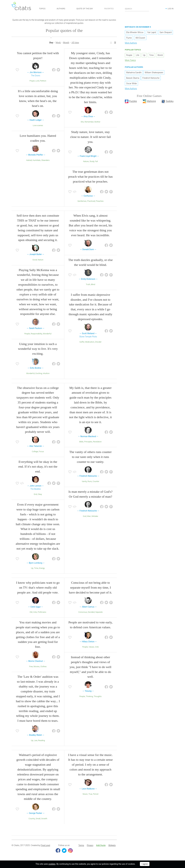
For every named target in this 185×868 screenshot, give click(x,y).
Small (38, 819)
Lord (37, 82)
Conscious (83, 613)
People (27, 334)
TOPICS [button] (42, 9)
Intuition (46, 374)
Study (92, 162)
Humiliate (36, 161)
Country (32, 819)
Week (58, 43)
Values (91, 648)
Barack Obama (133, 79)
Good (35, 260)
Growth (44, 819)
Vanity (84, 482)
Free (31, 667)
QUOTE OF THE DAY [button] (85, 9)
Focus (41, 452)
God (84, 517)
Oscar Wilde (131, 84)
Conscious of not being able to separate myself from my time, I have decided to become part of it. (91, 588)
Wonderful (47, 334)
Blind (93, 285)
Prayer (32, 82)
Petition (43, 82)
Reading (41, 741)
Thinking (89, 697)
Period (96, 795)
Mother (97, 123)
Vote (35, 613)
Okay (40, 495)
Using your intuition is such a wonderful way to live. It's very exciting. (38, 350)
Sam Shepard (165, 33)
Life (138, 56)
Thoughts (98, 697)
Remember (89, 123)
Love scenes (38, 126)
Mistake (95, 517)
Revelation (97, 442)
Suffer (82, 343)
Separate (99, 613)
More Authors (131, 44)
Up (32, 569)
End (35, 495)
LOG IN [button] (171, 9)
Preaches (100, 202)
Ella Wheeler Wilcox (135, 33)
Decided (91, 613)
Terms (81, 846)
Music (85, 795)
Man (89, 517)
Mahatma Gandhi (134, 73)
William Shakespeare (154, 73)
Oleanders (45, 161)
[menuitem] (111, 43)
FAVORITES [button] (109, 9)
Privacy (90, 846)
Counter (96, 482)
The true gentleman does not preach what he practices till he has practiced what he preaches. (90, 177)
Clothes (43, 667)
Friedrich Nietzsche (151, 79)
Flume (129, 39)
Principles (88, 442)
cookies (52, 864)
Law (36, 741)
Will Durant (140, 39)
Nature (86, 162)
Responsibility (36, 334)
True (90, 795)
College (35, 452)
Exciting (39, 374)
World (160, 56)
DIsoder (98, 343)
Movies (36, 667)
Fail (96, 162)
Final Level (45, 846)
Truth (88, 285)
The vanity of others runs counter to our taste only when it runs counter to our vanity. (91, 458)
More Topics (130, 61)
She (82, 123)
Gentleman (82, 202)
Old (31, 613)
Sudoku (170, 102)
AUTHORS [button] (61, 9)
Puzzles (133, 102)
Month (66, 43)
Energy (42, 569)
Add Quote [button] (101, 846)
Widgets (112, 846)
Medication (90, 343)
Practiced (91, 202)
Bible (81, 442)
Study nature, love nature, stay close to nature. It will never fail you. (90, 138)
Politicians (42, 613)
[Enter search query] (137, 9)
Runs (90, 482)
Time (36, 569)
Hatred (29, 161)
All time (75, 43)
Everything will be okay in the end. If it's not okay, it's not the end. (38, 467)
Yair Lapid (151, 33)
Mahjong (151, 102)
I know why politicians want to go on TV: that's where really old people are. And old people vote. (38, 588)
